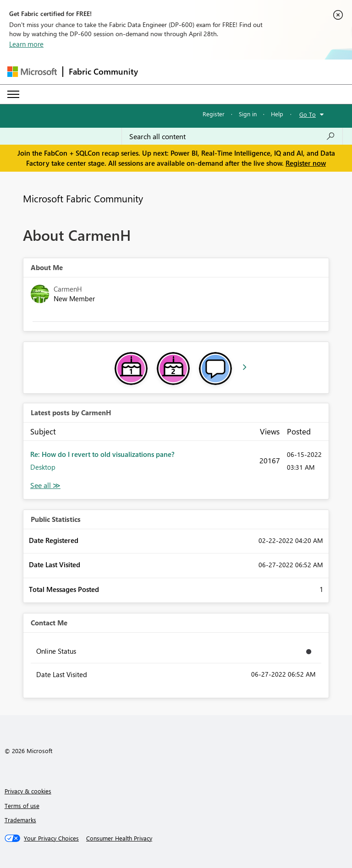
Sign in (248, 114)
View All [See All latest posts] (45, 486)
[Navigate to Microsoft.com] (32, 72)
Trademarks (20, 820)
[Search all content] (232, 136)
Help (277, 114)
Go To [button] (308, 114)
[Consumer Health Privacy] (119, 838)
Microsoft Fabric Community (83, 198)
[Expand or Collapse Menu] (13, 94)
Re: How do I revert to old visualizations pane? (102, 454)
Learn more (26, 44)
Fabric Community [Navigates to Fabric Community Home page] (103, 71)
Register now (306, 163)
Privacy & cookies (28, 791)
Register (214, 114)
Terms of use (22, 806)
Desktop (43, 467)
